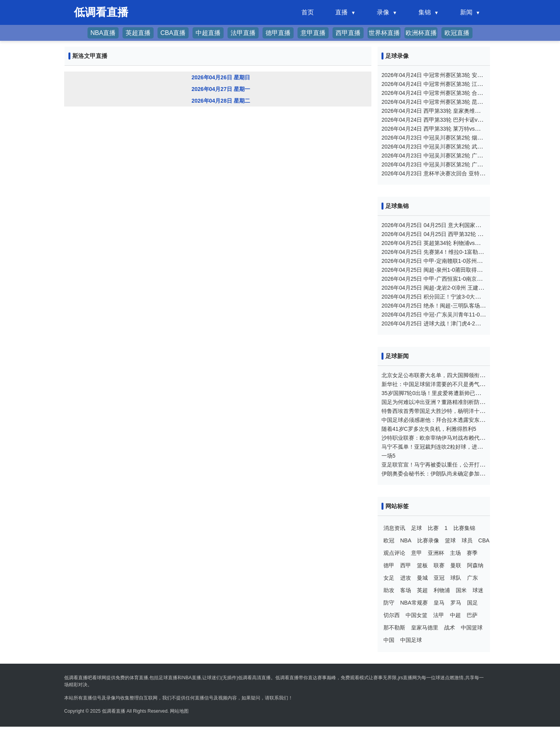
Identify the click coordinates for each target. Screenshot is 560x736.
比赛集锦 (464, 528)
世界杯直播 (384, 33)
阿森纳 (475, 565)
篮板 (422, 565)
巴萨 (472, 615)
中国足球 (411, 640)
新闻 (466, 12)
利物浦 (442, 590)
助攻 (389, 590)
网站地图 (179, 711)
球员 (467, 540)
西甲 (406, 565)
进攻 (406, 578)
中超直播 (208, 33)
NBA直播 (103, 33)
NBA (406, 540)
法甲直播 (243, 33)
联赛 (439, 565)
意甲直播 (313, 33)
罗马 (456, 603)
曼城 (422, 578)
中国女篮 (416, 615)
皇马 (439, 603)
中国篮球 (472, 628)
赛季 (472, 553)
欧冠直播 (457, 33)
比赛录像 (428, 540)
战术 (450, 628)
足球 (416, 528)
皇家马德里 (425, 628)
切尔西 (392, 615)
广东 (472, 578)
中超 (455, 615)
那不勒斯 (394, 628)
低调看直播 (114, 711)
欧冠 (389, 540)
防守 (389, 603)
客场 (406, 590)
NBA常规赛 (414, 603)
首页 (308, 12)
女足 (389, 578)
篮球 (450, 540)
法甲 (439, 615)
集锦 (425, 12)
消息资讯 (394, 528)
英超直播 (138, 33)
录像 (383, 12)
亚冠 (439, 578)
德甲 (389, 565)
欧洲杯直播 (421, 33)
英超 (422, 590)
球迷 (478, 590)
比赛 (433, 528)
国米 (461, 590)
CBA (484, 540)
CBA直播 (173, 33)
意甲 (416, 553)
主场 (455, 553)
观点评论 (394, 553)
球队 (456, 578)
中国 (389, 640)
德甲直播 (278, 33)
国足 (472, 603)
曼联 (456, 565)
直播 (341, 12)
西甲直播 (348, 33)
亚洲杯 (436, 553)
